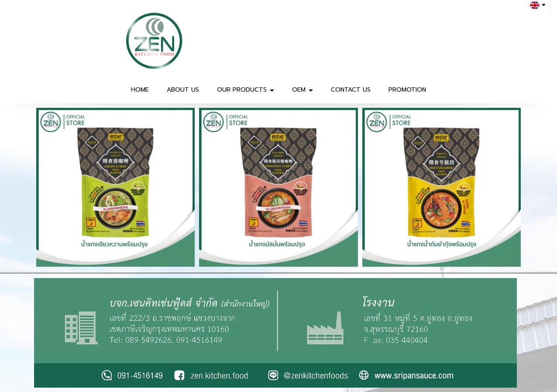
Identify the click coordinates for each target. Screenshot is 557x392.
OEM (303, 90)
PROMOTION (407, 90)
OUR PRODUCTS (246, 90)
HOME (140, 90)
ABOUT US (183, 90)
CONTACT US (351, 90)
